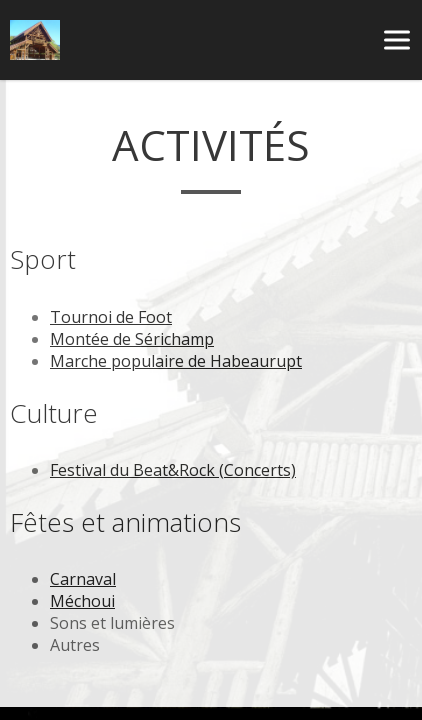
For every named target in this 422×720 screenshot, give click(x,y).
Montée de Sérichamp (132, 339)
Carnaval (83, 579)
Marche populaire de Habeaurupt (176, 361)
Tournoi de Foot (111, 317)
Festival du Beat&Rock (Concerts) (173, 470)
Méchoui (82, 601)
